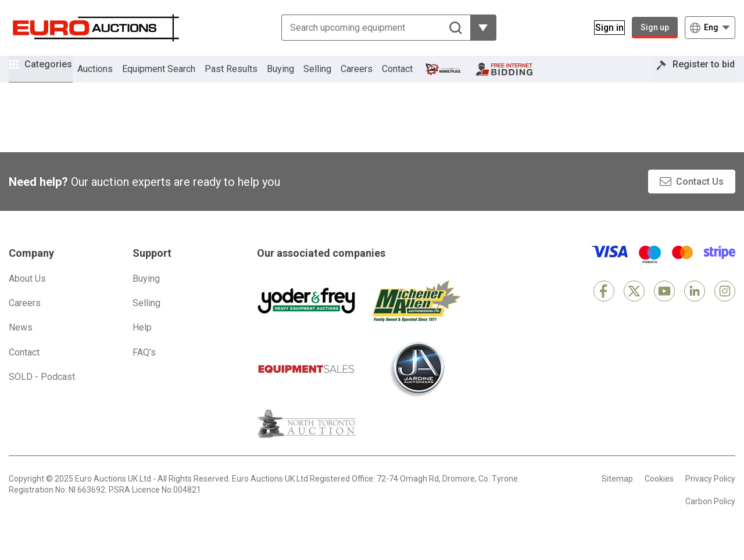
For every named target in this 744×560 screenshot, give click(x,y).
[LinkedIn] (695, 308)
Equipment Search (175, 78)
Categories (56, 76)
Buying (297, 78)
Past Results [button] (247, 78)
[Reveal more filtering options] (476, 28)
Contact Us (700, 199)
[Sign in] (602, 28)
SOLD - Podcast (42, 394)
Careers (373, 78)
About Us (27, 296)
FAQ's (144, 370)
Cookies (659, 496)
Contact (414, 78)
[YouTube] (664, 308)
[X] (634, 308)
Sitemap (617, 496)
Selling (334, 78)
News (21, 345)
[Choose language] (710, 28)
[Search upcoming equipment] (369, 28)
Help (142, 345)
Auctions (111, 78)
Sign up (655, 27)
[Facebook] (604, 308)
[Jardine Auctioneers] (417, 387)
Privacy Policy (710, 496)
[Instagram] (725, 308)
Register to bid (695, 78)
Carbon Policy (710, 519)
